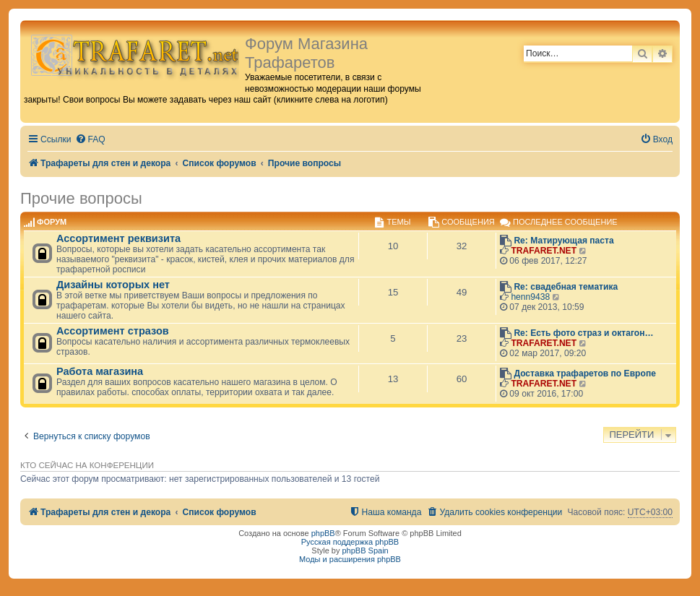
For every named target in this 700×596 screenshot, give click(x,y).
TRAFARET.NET (544, 251)
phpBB (323, 533)
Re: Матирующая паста (563, 241)
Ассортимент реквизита (118, 238)
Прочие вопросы (81, 198)
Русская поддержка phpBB (350, 542)
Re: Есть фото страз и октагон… (583, 333)
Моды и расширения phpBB (350, 559)
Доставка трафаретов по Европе (585, 373)
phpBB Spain (365, 550)
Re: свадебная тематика (566, 287)
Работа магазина (100, 371)
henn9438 (530, 297)
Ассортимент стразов (113, 331)
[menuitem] (90, 140)
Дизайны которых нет (113, 285)
